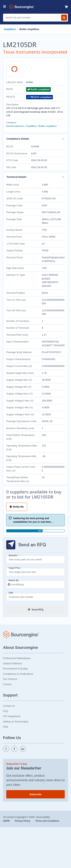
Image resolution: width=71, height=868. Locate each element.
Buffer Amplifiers (29, 29)
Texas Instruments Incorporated (35, 52)
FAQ (5, 711)
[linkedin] (23, 751)
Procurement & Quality (15, 669)
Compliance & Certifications (18, 674)
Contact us (9, 706)
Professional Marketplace (17, 658)
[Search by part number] (64, 18)
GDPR (7, 821)
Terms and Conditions (47, 821)
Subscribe (35, 794)
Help (6, 727)
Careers (7, 684)
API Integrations (12, 716)
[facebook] (15, 751)
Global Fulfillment (12, 663)
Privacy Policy (23, 821)
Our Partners (10, 679)
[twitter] (6, 751)
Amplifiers (10, 29)
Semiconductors (15, 126)
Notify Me (17, 507)
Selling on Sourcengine (16, 722)
